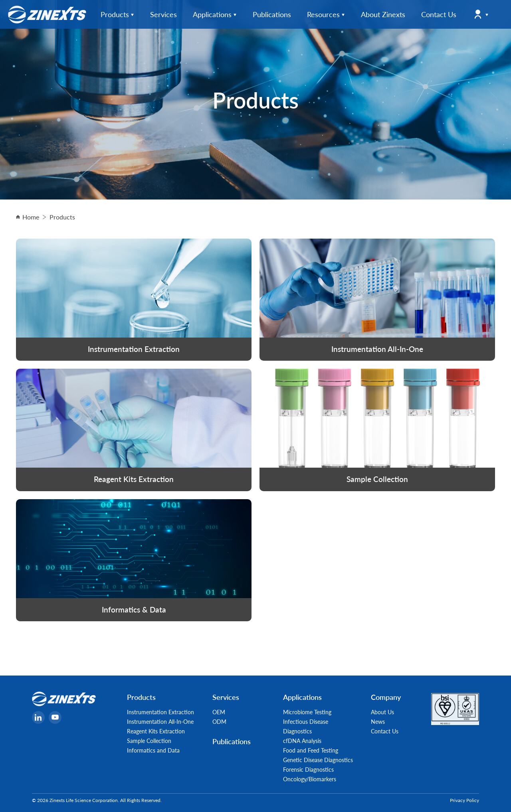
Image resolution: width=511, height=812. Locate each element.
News (378, 721)
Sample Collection (149, 741)
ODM (219, 721)
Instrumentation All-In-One (160, 721)
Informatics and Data (153, 750)
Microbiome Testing (307, 712)
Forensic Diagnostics (308, 769)
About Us (382, 712)
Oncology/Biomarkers (310, 779)
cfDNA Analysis (302, 741)
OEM (219, 712)
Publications (232, 741)
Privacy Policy (464, 800)
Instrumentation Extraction (160, 712)
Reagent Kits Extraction (156, 731)
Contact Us (385, 731)
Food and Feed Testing (311, 750)
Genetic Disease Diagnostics (318, 760)
